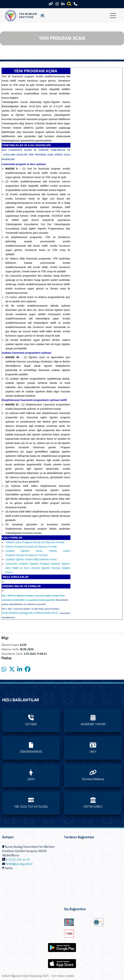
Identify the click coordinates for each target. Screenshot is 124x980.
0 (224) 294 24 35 (18, 860)
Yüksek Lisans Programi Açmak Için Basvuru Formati (35, 542)
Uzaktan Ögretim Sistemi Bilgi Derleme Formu (31, 559)
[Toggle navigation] (113, 16)
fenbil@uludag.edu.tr (19, 864)
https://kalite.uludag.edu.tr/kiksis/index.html (30, 613)
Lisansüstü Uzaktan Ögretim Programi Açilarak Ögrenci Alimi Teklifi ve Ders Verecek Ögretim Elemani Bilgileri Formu (38, 568)
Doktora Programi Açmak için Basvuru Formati (31, 547)
